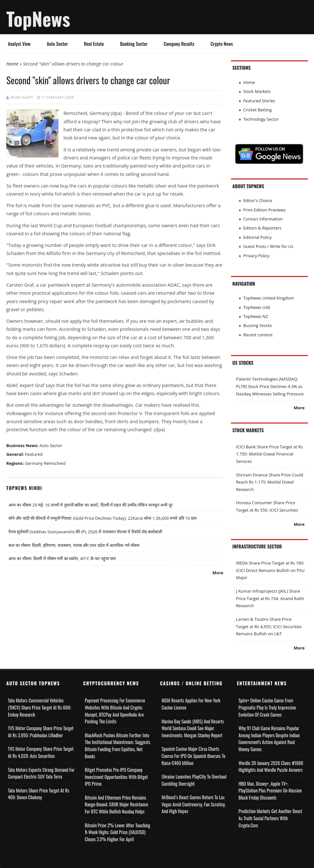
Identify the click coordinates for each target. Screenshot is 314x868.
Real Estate (94, 44)
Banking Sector (134, 44)
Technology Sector (261, 119)
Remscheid (55, 463)
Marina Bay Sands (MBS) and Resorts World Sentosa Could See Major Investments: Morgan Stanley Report (193, 728)
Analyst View (19, 44)
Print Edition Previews (264, 210)
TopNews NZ (256, 316)
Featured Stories (259, 101)
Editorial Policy (257, 237)
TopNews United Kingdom (269, 298)
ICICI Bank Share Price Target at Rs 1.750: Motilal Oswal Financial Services (270, 454)
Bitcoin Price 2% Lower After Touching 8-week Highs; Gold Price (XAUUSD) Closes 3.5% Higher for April (117, 832)
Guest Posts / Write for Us (268, 246)
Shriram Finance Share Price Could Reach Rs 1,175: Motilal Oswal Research (270, 482)
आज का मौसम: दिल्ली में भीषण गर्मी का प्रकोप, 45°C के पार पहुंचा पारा (62, 558)
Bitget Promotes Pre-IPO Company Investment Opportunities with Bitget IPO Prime (116, 777)
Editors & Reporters (262, 228)
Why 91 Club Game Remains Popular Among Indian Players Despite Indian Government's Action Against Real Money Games (269, 739)
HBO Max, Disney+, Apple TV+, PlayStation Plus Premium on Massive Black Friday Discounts (270, 791)
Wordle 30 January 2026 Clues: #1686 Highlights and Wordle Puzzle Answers (271, 766)
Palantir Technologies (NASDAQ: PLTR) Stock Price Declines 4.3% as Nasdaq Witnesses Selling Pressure (270, 386)
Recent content (258, 335)
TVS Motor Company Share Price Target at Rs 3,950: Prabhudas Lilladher (41, 732)
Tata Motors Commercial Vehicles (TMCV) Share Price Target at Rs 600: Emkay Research (39, 707)
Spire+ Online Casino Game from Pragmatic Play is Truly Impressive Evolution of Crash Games (267, 707)
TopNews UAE (257, 307)
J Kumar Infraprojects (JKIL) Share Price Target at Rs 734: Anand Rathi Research (270, 598)
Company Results (179, 44)
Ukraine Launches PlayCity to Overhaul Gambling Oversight (194, 780)
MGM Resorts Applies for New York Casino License (191, 704)
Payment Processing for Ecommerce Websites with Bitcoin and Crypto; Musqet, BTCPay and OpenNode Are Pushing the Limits (115, 711)
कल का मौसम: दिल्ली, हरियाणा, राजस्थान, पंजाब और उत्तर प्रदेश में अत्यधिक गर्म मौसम (74, 545)
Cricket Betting (257, 110)
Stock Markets (257, 91)
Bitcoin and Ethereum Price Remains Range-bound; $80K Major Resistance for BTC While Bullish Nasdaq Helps (116, 804)
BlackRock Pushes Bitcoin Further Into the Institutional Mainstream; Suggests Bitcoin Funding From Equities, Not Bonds (117, 746)
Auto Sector (57, 44)
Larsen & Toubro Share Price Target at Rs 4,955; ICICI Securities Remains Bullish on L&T (269, 626)
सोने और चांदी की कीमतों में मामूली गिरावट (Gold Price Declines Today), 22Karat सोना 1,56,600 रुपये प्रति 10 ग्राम (103, 518)
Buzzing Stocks (258, 325)
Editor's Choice (258, 200)
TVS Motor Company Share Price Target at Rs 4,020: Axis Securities (41, 752)
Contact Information (263, 219)
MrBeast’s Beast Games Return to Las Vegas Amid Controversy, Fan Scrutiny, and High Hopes (194, 804)
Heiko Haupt (22, 97)
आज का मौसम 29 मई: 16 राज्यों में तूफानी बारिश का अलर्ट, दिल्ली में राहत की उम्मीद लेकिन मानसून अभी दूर (90, 505)
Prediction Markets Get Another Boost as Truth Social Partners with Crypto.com (270, 818)
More (218, 573)
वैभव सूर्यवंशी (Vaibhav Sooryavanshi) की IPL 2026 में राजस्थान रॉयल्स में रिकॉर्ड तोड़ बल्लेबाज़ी (85, 532)
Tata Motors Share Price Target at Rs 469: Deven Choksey (38, 794)
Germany (34, 463)
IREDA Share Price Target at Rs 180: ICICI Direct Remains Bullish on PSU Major (270, 570)
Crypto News (222, 44)
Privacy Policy (256, 256)
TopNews (38, 18)
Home (12, 64)
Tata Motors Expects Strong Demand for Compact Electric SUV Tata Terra (41, 773)
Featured (34, 454)
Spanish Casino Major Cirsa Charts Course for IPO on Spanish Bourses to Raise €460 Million (193, 756)
